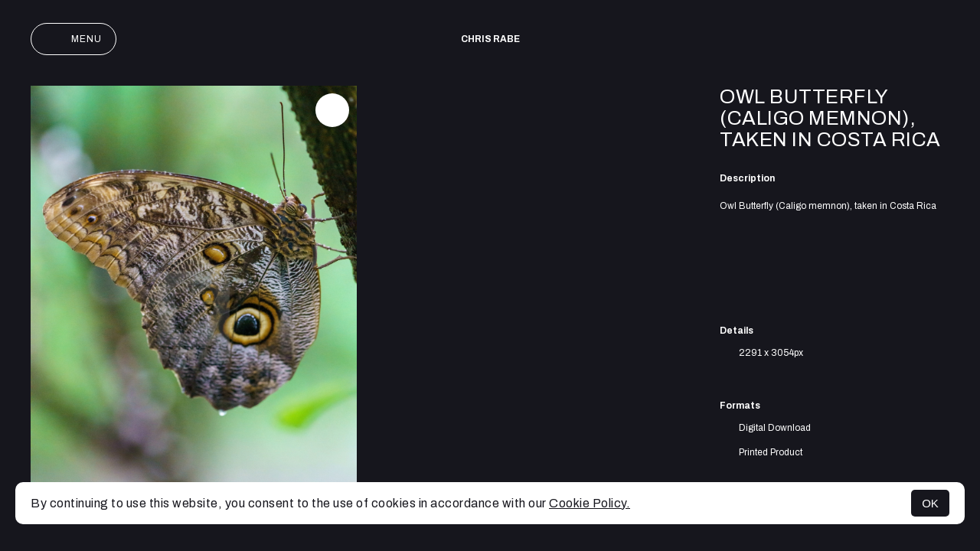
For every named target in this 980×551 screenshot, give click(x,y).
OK (930, 503)
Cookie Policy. (590, 503)
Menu (73, 39)
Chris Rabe (490, 39)
